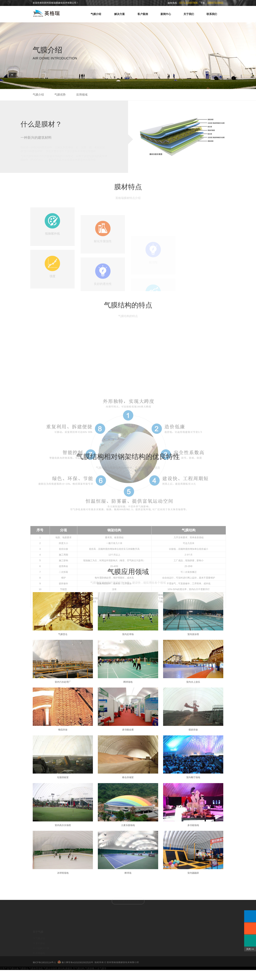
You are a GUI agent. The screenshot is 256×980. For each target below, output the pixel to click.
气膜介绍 (96, 14)
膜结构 (61, 978)
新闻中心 (166, 14)
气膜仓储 (14, 978)
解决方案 (120, 14)
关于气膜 (38, 943)
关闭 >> (250, 949)
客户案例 (143, 14)
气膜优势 (60, 95)
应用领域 (82, 95)
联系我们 (212, 14)
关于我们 (189, 14)
